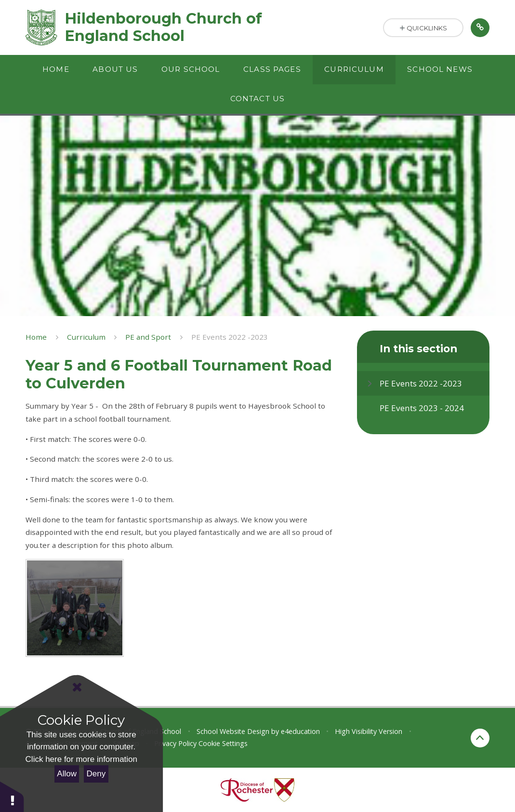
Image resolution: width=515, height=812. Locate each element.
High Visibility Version (369, 731)
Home (36, 337)
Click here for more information (81, 759)
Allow (67, 774)
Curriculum (86, 337)
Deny (96, 774)
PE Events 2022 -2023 (230, 337)
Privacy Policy (175, 743)
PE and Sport (148, 337)
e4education (300, 731)
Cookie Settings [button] (223, 743)
